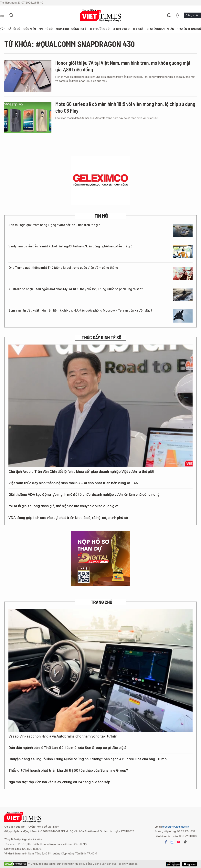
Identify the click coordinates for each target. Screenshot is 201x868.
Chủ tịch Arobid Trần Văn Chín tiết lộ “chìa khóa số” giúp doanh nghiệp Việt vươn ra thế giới (81, 472)
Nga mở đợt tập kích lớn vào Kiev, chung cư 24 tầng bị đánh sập (59, 782)
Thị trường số (100, 29)
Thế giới (138, 29)
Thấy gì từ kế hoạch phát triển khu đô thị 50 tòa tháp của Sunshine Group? (68, 770)
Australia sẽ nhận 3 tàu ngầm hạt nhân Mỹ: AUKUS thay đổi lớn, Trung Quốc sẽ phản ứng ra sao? (76, 289)
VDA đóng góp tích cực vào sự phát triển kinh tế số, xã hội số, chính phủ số (71, 517)
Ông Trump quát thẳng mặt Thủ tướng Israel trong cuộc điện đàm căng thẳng (63, 268)
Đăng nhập (192, 15)
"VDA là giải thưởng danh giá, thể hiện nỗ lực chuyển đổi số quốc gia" (64, 506)
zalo (172, 842)
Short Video (121, 29)
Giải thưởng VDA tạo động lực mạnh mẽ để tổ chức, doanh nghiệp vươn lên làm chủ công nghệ (86, 494)
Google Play (190, 864)
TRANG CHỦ (102, 602)
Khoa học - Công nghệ (71, 29)
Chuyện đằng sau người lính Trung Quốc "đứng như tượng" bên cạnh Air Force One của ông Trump (88, 759)
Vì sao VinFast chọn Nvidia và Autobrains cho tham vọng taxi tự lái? (63, 736)
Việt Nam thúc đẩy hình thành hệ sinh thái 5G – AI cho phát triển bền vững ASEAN (73, 483)
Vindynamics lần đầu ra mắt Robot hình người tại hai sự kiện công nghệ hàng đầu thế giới (71, 246)
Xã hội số (14, 29)
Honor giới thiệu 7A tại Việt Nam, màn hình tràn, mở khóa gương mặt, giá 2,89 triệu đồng (124, 66)
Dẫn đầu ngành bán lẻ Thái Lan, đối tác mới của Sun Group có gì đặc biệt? (68, 748)
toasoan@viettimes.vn (175, 827)
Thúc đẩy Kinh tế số (101, 337)
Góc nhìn (30, 29)
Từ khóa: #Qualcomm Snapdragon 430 (69, 44)
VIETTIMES (100, 15)
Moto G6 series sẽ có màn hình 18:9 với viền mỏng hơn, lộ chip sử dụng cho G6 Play (125, 107)
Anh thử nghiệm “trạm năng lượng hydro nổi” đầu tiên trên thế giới (55, 225)
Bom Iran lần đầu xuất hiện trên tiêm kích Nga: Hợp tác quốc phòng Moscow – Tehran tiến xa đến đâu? (80, 310)
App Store (173, 864)
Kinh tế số (46, 29)
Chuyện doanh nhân (160, 29)
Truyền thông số (189, 29)
